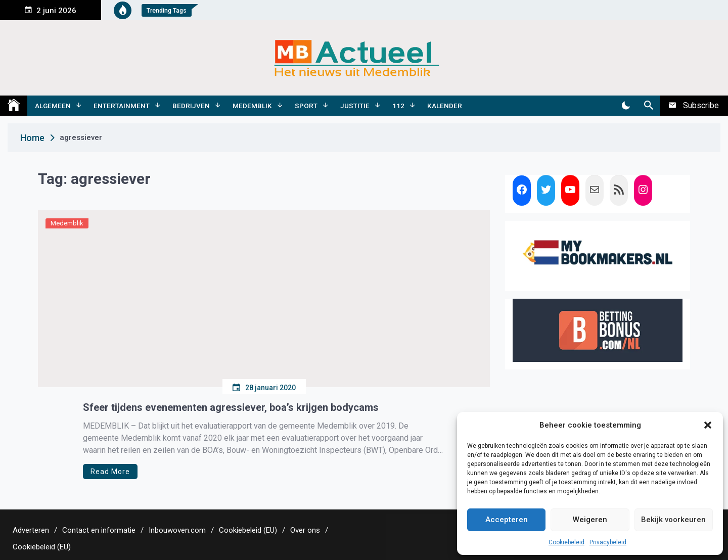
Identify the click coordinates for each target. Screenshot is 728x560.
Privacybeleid (608, 542)
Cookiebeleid (566, 542)
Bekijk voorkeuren (673, 520)
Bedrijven (191, 106)
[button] (708, 425)
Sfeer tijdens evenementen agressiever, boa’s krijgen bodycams (231, 407)
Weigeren (590, 520)
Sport (306, 106)
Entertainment (122, 106)
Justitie (355, 106)
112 (398, 106)
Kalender (445, 106)
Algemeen (53, 106)
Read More (110, 472)
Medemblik (252, 106)
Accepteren (507, 520)
